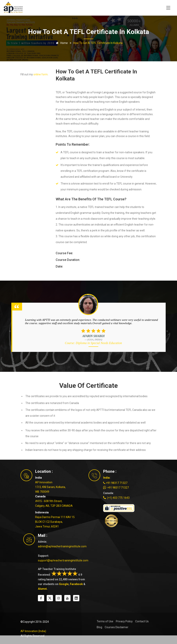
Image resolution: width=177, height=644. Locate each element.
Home (61, 43)
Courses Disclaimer (117, 627)
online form (41, 74)
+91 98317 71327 (115, 483)
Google (64, 584)
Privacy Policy (124, 621)
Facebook (76, 584)
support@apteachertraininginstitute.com (63, 560)
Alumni (42, 589)
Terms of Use (105, 621)
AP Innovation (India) (33, 631)
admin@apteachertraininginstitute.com (62, 546)
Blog (99, 627)
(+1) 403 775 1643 (116, 498)
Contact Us (142, 621)
